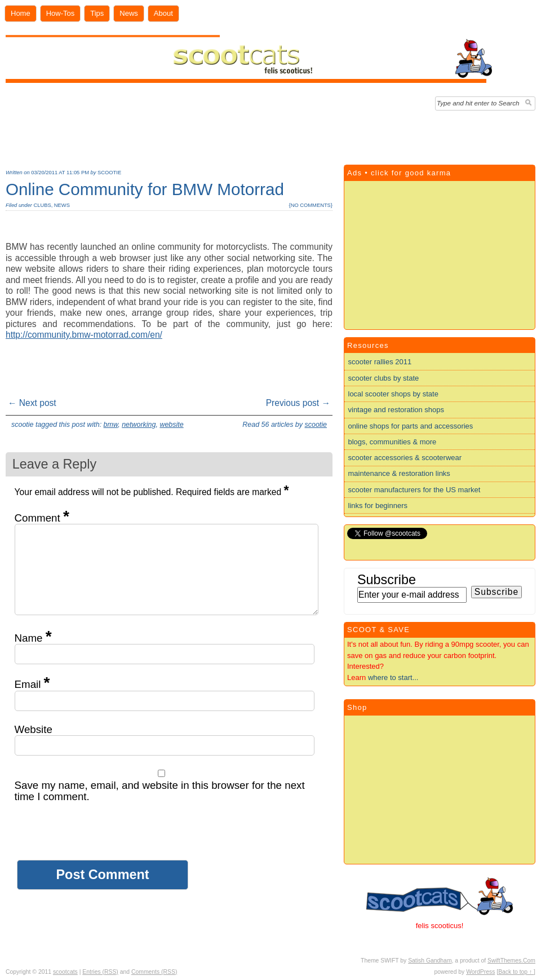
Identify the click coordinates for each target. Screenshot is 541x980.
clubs (42, 205)
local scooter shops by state (393, 394)
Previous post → (298, 403)
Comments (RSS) (154, 972)
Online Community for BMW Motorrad (145, 189)
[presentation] (100, 838)
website (171, 425)
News (129, 13)
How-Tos (61, 13)
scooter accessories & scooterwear (405, 458)
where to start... (393, 677)
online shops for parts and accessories (411, 426)
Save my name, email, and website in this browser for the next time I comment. (160, 791)
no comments (311, 205)
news (62, 205)
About (163, 13)
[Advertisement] (271, 135)
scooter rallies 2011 (380, 362)
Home (21, 13)
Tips (97, 13)
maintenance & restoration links (399, 473)
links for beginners (378, 506)
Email (32, 684)
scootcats (65, 972)
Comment (42, 518)
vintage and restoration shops (396, 410)
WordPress (480, 972)
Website (34, 729)
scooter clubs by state (384, 378)
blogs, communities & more (393, 442)
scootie (109, 173)
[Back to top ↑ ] (516, 972)
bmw (111, 425)
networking (139, 425)
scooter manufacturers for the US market (414, 490)
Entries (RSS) (100, 972)
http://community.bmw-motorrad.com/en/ (84, 335)
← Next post (32, 403)
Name (33, 638)
